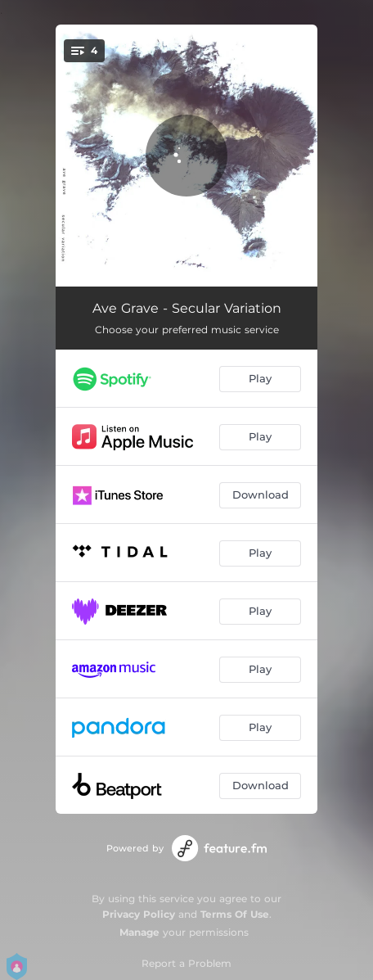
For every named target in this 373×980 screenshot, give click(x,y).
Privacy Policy (139, 914)
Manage (139, 932)
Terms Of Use (235, 914)
